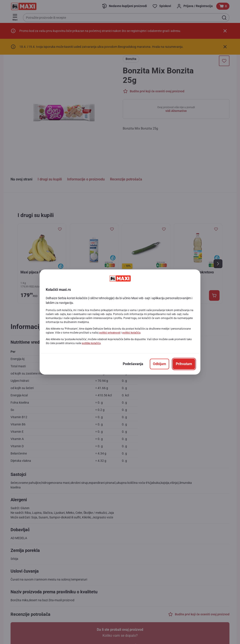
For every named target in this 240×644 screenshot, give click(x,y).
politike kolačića (91, 343)
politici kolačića (131, 333)
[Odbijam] (159, 364)
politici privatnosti (110, 333)
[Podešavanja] (133, 364)
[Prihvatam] (184, 364)
